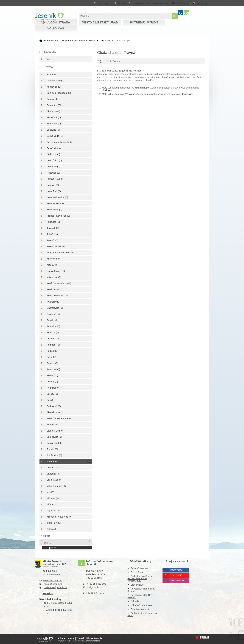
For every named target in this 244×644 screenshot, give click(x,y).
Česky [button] (200, 3)
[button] (158, 3)
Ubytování (105, 41)
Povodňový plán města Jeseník (141, 589)
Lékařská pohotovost (142, 604)
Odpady (135, 600)
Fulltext (46, 542)
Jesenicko (187, 94)
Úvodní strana (49, 17)
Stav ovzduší (137, 584)
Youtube (176, 574)
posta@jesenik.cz (53, 583)
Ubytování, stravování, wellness (79, 41)
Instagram (177, 580)
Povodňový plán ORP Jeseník (140, 595)
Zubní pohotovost (140, 608)
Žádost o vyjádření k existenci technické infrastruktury (140, 578)
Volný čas (56, 29)
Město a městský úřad (100, 23)
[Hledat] (175, 16)
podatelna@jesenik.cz (55, 587)
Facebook (177, 569)
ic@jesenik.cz (95, 586)
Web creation (202, 636)
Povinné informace (140, 567)
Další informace (96, 592)
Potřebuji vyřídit (144, 23)
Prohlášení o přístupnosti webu (142, 613)
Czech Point (137, 571)
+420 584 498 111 (53, 580)
